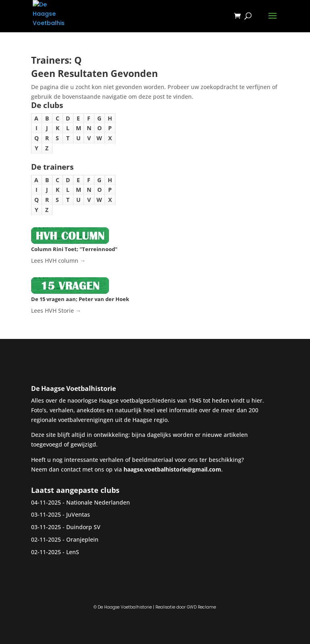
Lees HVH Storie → (56, 311)
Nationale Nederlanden (98, 502)
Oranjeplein (82, 539)
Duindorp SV (83, 527)
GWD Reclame (201, 607)
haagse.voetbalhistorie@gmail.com (172, 469)
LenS (73, 552)
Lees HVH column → (58, 261)
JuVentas (78, 514)
